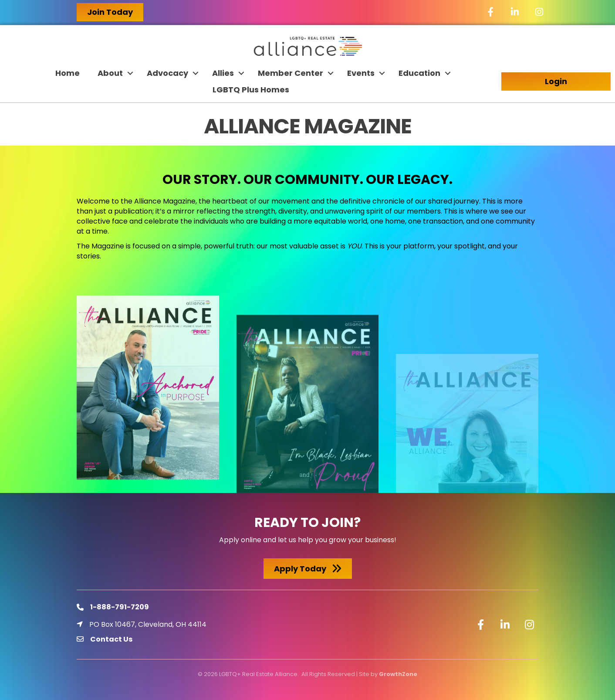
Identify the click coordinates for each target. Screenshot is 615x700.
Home (68, 73)
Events (361, 73)
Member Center (291, 73)
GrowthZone (398, 674)
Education (419, 73)
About (110, 73)
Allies (223, 73)
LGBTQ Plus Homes (251, 90)
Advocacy (167, 73)
